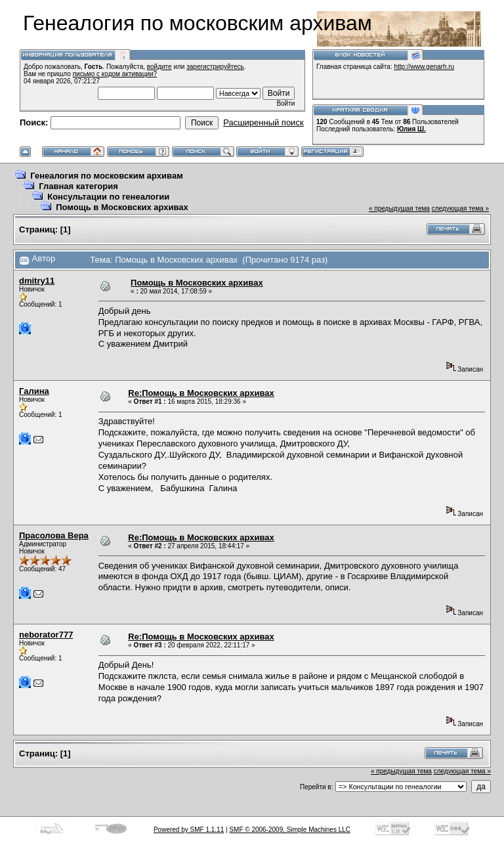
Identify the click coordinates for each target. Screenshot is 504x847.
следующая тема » (460, 208)
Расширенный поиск (263, 122)
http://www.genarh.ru (424, 67)
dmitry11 (37, 281)
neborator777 (46, 635)
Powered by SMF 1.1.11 (189, 830)
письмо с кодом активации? (115, 74)
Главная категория (78, 186)
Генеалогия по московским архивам (107, 176)
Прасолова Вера (54, 535)
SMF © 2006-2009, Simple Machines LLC (290, 830)
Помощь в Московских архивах (122, 207)
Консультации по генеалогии (108, 197)
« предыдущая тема (399, 208)
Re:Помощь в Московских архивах (201, 393)
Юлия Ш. (411, 129)
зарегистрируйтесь (215, 67)
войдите (159, 67)
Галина (34, 391)
